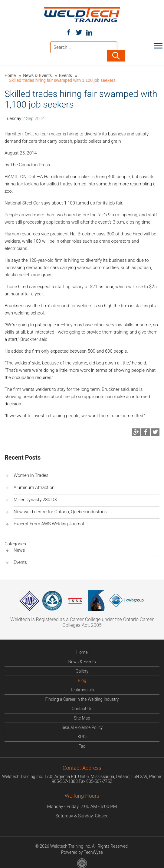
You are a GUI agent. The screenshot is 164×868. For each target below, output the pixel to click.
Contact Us (82, 708)
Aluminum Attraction (34, 487)
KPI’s (82, 736)
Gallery (82, 670)
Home (11, 75)
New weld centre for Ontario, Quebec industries (60, 511)
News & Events (38, 75)
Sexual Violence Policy (82, 727)
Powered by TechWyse (82, 852)
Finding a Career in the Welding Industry (82, 699)
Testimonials (82, 689)
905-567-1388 (65, 781)
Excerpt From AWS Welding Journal (49, 523)
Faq (82, 746)
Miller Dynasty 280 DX (35, 499)
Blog (82, 680)
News (19, 550)
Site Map (82, 717)
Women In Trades (31, 475)
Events (66, 75)
